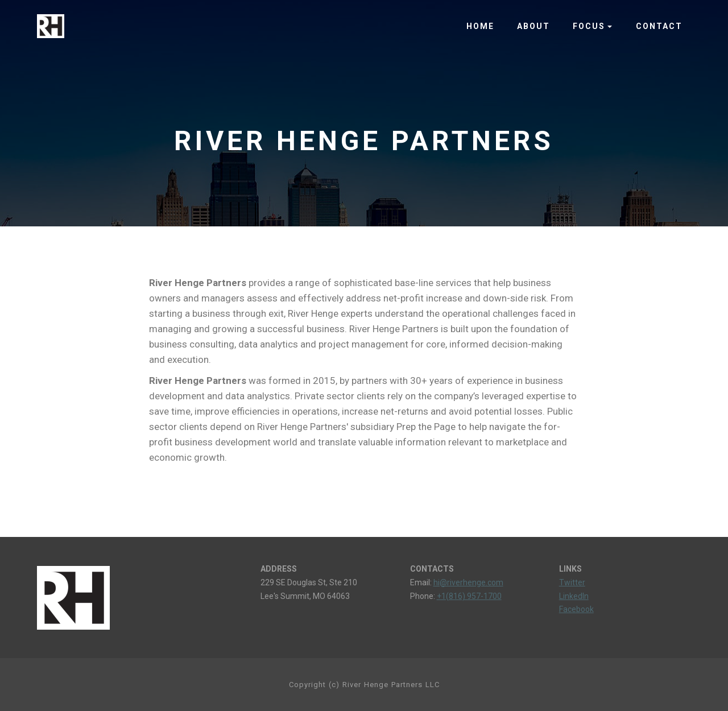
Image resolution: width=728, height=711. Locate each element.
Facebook (576, 609)
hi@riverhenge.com (468, 582)
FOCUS (589, 26)
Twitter (572, 582)
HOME (480, 26)
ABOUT (533, 26)
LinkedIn (574, 596)
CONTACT (659, 26)
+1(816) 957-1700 (469, 596)
